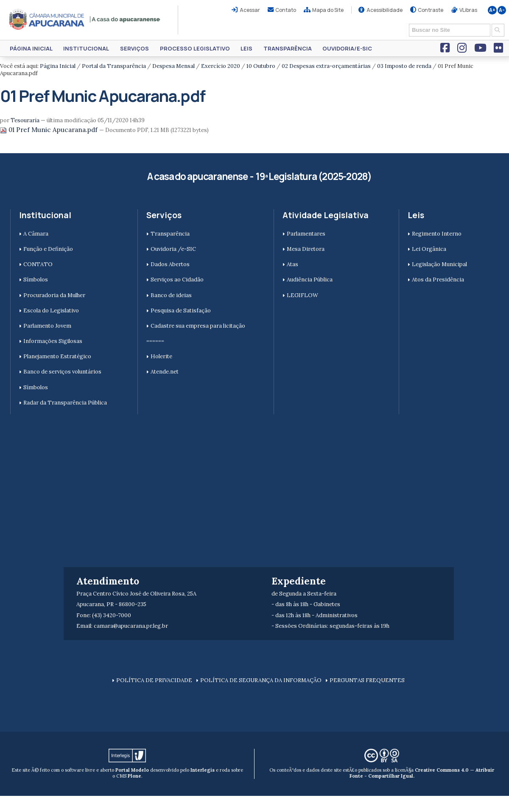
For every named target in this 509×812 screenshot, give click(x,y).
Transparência (288, 48)
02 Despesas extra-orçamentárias (326, 66)
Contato (286, 10)
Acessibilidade (385, 10)
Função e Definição (48, 249)
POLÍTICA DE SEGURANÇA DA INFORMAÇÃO (261, 680)
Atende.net (165, 372)
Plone (134, 776)
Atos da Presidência (438, 280)
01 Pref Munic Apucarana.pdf (50, 130)
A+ (492, 10)
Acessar (250, 10)
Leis (246, 48)
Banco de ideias (171, 295)
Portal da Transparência (114, 66)
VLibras (468, 10)
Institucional (86, 48)
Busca (406, 23)
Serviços (134, 48)
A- (502, 10)
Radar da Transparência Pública (65, 403)
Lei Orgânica (429, 249)
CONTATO (38, 264)
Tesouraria (25, 120)
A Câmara (36, 234)
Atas (292, 264)
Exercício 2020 (221, 66)
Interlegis (203, 770)
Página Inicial (31, 48)
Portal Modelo (132, 770)
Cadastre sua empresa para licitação (198, 326)
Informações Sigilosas (53, 341)
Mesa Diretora (306, 249)
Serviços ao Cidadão (177, 280)
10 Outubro (261, 66)
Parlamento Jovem (47, 326)
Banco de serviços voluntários (62, 372)
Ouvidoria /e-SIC (173, 249)
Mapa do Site (328, 10)
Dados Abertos (170, 264)
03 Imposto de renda (404, 66)
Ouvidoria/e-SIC (347, 48)
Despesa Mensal (173, 66)
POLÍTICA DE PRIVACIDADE (154, 680)
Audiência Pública (310, 280)
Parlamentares (306, 234)
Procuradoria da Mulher (54, 295)
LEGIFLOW (302, 295)
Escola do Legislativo (51, 310)
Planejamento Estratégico (57, 356)
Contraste (431, 10)
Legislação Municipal (439, 264)
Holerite (161, 356)
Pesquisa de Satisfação (181, 310)
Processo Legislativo (195, 48)
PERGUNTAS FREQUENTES (367, 680)
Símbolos (36, 280)
